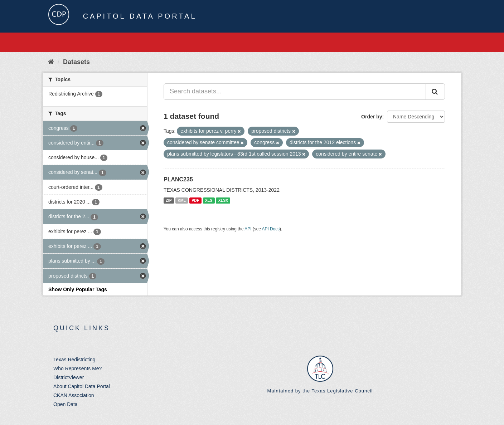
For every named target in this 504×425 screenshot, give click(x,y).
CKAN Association (74, 395)
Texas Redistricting (74, 360)
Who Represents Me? (77, 368)
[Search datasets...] (295, 92)
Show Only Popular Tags (78, 289)
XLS (209, 200)
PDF (195, 200)
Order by (372, 117)
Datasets (76, 62)
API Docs (271, 229)
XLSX (223, 200)
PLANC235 (178, 179)
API (248, 229)
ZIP (169, 200)
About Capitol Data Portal (82, 386)
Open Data (66, 404)
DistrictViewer (69, 377)
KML (182, 200)
